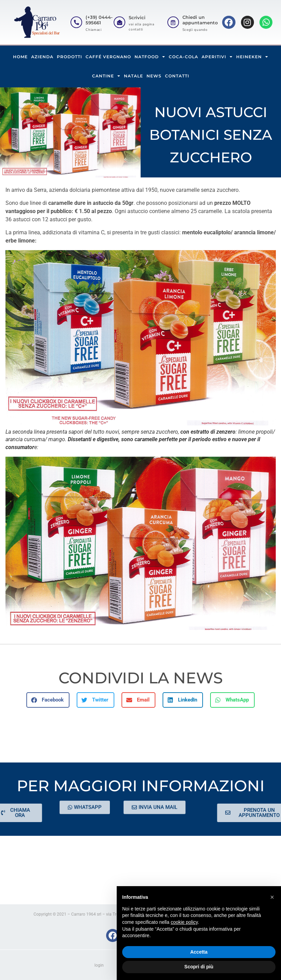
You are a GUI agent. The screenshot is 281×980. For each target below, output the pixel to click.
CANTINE (106, 76)
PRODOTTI (69, 57)
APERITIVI (217, 57)
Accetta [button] (199, 952)
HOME (20, 57)
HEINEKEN (252, 57)
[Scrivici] (119, 22)
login (99, 965)
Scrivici (137, 17)
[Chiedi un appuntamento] (173, 22)
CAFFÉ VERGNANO (108, 57)
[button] (48, 700)
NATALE (133, 76)
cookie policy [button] (184, 922)
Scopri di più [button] (199, 967)
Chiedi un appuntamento (200, 20)
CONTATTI (177, 76)
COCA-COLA (183, 57)
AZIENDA (42, 57)
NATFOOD (150, 57)
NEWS (154, 76)
